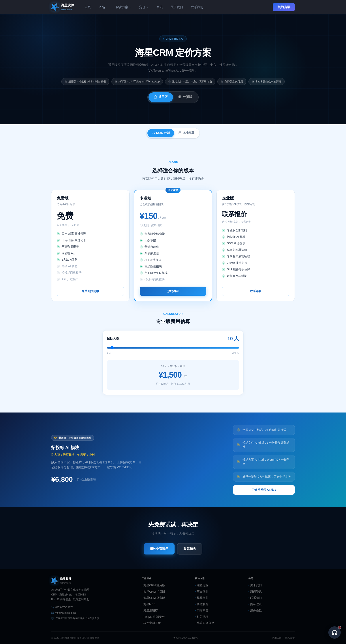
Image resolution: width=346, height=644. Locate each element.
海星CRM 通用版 (153, 585)
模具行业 (202, 598)
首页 (88, 7)
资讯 (160, 7)
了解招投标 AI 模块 (264, 490)
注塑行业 (202, 585)
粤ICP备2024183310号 (186, 638)
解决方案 (124, 7)
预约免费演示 (159, 549)
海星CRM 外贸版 (153, 598)
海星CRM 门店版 (153, 592)
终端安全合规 (205, 623)
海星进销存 (150, 610)
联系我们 (197, 7)
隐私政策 (255, 604)
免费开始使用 (90, 291)
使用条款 (277, 638)
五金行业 (202, 592)
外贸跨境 (202, 617)
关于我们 (177, 7)
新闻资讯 (255, 592)
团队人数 (113, 338)
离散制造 (202, 604)
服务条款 (255, 610)
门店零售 (202, 610)
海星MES (149, 604)
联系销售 (256, 291)
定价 (144, 7)
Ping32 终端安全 (153, 617)
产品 (103, 7)
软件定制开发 (151, 623)
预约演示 (284, 7)
